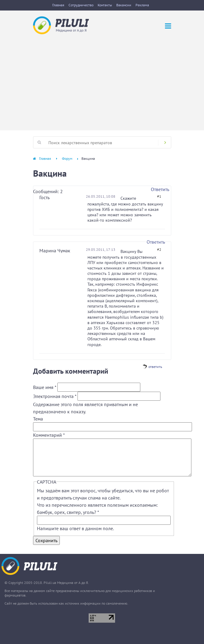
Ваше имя (45, 387)
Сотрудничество (81, 5)
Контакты (105, 5)
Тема (38, 419)
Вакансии (124, 5)
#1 (159, 196)
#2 (159, 249)
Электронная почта (55, 396)
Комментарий (49, 435)
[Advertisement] (102, 79)
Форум (67, 158)
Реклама (142, 5)
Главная (58, 5)
